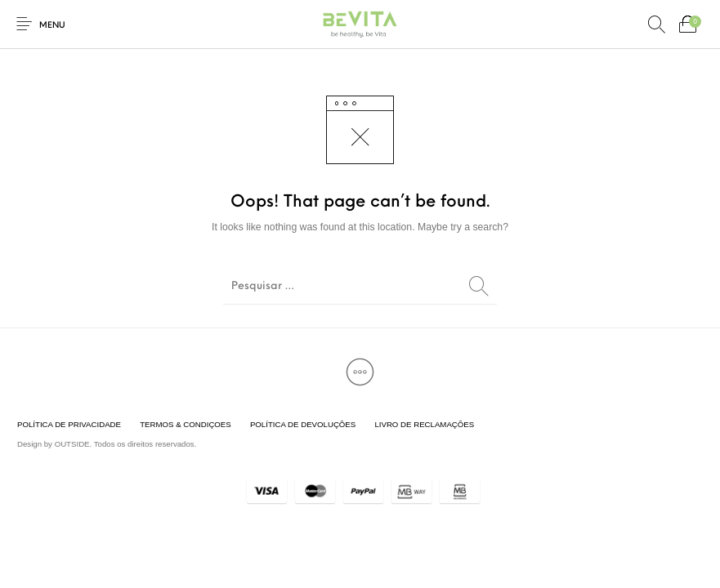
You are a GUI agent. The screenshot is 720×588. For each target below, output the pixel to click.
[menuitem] (69, 424)
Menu (52, 26)
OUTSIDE (72, 444)
